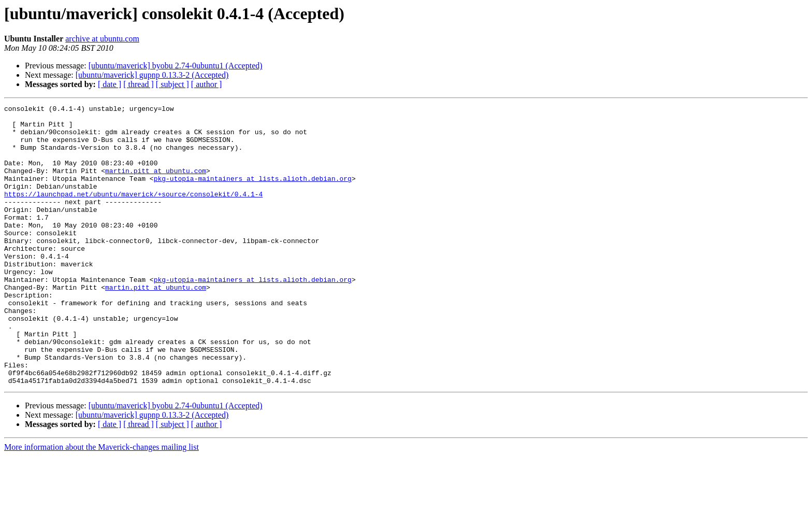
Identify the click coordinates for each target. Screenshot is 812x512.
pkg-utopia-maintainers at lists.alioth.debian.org (253, 194)
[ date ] (110, 84)
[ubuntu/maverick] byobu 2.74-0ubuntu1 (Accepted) (176, 66)
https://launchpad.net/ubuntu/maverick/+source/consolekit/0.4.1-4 (133, 212)
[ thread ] (139, 84)
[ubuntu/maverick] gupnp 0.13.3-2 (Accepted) (152, 75)
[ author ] (207, 84)
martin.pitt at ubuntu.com (156, 184)
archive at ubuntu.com (102, 39)
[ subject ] (172, 84)
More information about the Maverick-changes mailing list (102, 503)
